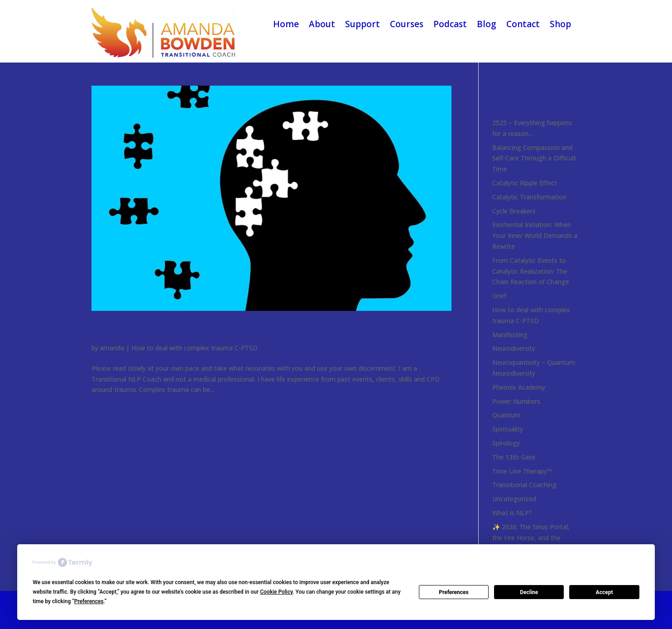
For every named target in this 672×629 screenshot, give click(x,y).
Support (362, 24)
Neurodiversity (514, 348)
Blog (487, 24)
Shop (560, 24)
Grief (499, 296)
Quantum (506, 415)
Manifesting (510, 335)
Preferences (454, 592)
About (322, 24)
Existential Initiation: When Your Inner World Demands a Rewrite (535, 235)
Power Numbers (516, 401)
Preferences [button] (89, 601)
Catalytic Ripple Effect (525, 183)
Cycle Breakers (514, 211)
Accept (605, 592)
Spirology (506, 443)
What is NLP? (512, 513)
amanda (112, 348)
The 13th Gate (514, 457)
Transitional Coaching (524, 485)
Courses (407, 24)
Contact (523, 24)
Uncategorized (514, 499)
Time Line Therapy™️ (522, 471)
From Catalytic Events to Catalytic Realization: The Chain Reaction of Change (531, 271)
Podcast (450, 24)
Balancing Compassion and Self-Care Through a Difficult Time (534, 158)
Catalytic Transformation (529, 197)
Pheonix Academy (519, 387)
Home (286, 24)
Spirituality (508, 429)
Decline (529, 592)
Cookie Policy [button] (276, 592)
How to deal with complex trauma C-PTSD (225, 331)
